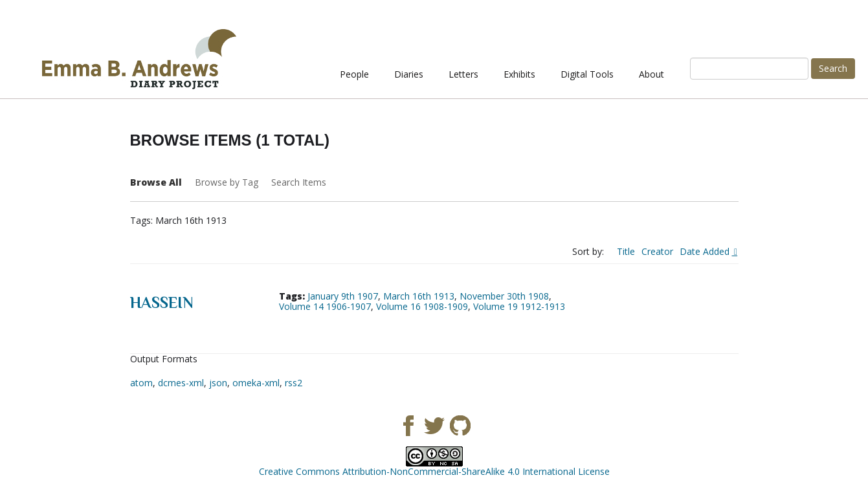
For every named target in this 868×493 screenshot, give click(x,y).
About (651, 74)
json (218, 383)
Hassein (162, 302)
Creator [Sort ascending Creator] (657, 251)
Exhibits (519, 74)
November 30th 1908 (504, 296)
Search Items (299, 182)
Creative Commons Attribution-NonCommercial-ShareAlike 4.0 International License (434, 471)
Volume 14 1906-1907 (325, 306)
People (354, 74)
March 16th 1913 (419, 296)
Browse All (156, 182)
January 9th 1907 (343, 296)
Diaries (409, 74)
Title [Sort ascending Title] (626, 251)
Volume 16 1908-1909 (422, 306)
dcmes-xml (181, 383)
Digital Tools (587, 74)
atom (141, 383)
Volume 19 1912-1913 (519, 306)
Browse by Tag (227, 182)
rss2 (294, 383)
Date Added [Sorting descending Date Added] (706, 251)
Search (833, 68)
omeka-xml (256, 383)
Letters (463, 74)
